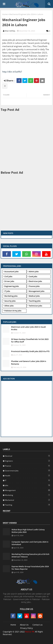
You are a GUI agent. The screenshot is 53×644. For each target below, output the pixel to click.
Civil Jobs (8, 276)
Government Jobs (28, 471)
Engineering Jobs (12, 286)
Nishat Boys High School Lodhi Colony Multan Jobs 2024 (28, 531)
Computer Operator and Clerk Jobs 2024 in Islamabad (30, 543)
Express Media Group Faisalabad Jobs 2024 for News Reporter (30, 568)
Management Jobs (37, 291)
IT (28, 480)
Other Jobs (9, 306)
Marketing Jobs (11, 296)
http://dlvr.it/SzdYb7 (12, 72)
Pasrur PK (30, 632)
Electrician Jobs (35, 281)
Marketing (28, 495)
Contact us (38, 625)
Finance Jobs (34, 286)
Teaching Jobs (35, 301)
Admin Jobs (34, 271)
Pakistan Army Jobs (13, 311)
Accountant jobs (11, 271)
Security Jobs (10, 301)
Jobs (28, 485)
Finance (28, 466)
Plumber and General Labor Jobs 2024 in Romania (29, 362)
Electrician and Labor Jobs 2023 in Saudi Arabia (28, 328)
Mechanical (28, 500)
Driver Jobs (9, 281)
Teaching (28, 505)
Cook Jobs (33, 276)
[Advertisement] (26, 141)
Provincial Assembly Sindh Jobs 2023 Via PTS (30, 351)
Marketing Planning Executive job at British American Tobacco (30, 555)
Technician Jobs (35, 306)
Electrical (28, 456)
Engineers (28, 461)
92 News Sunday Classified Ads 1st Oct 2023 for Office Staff (30, 340)
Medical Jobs (34, 296)
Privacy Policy (26, 628)
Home (5, 14)
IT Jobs (7, 291)
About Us (24, 625)
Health (28, 476)
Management (28, 490)
